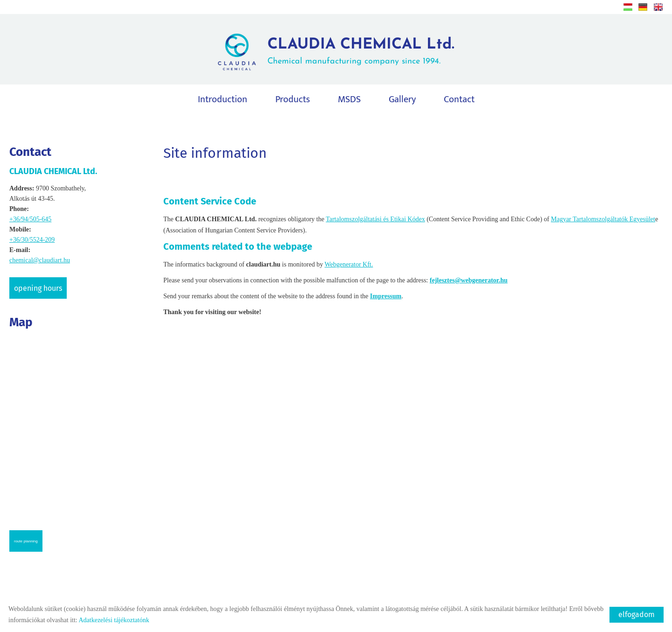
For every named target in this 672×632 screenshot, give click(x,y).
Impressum (386, 296)
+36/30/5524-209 (32, 240)
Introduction (223, 99)
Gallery (402, 99)
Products (293, 99)
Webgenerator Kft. (349, 264)
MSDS (349, 99)
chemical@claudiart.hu (40, 260)
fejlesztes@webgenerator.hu (469, 280)
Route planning (26, 541)
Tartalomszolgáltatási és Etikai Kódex (375, 219)
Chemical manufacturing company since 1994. (361, 52)
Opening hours (38, 288)
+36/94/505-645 (30, 219)
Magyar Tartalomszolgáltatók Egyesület (603, 219)
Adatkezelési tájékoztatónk (114, 620)
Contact (459, 99)
